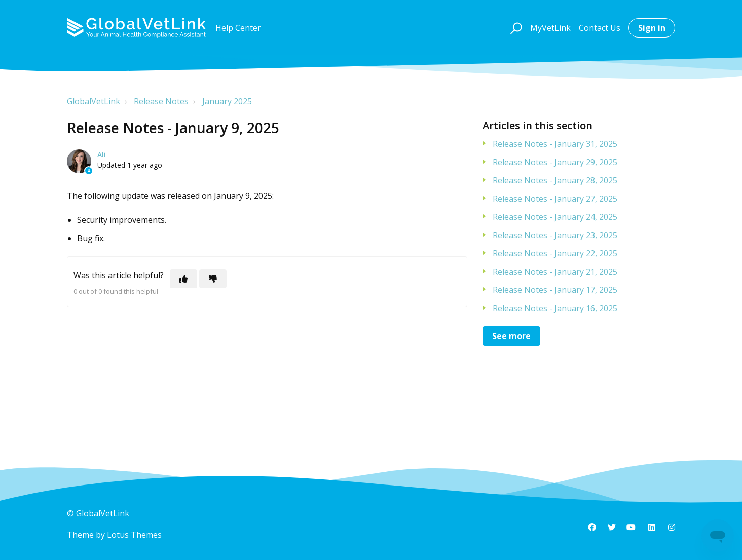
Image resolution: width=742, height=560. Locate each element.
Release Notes (161, 101)
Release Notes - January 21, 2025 (555, 272)
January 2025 (227, 101)
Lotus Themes (134, 535)
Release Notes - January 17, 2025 (555, 290)
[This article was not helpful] (213, 279)
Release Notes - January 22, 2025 (555, 253)
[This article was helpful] (183, 279)
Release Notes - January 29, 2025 (555, 162)
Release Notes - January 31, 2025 (555, 144)
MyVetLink (550, 28)
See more (511, 336)
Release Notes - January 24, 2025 (555, 217)
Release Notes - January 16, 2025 (555, 308)
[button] (515, 28)
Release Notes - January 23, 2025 (555, 235)
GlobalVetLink (94, 101)
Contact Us (600, 28)
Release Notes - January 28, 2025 (555, 180)
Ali (102, 154)
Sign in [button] (652, 28)
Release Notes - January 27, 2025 (555, 199)
